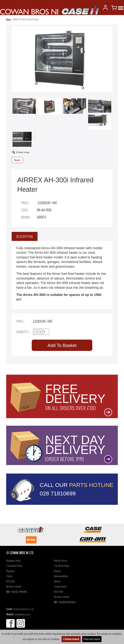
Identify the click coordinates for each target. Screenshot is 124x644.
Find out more (92, 639)
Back (17, 160)
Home (8, 19)
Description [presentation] (25, 236)
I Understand (71, 639)
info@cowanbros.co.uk (23, 609)
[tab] (25, 236)
